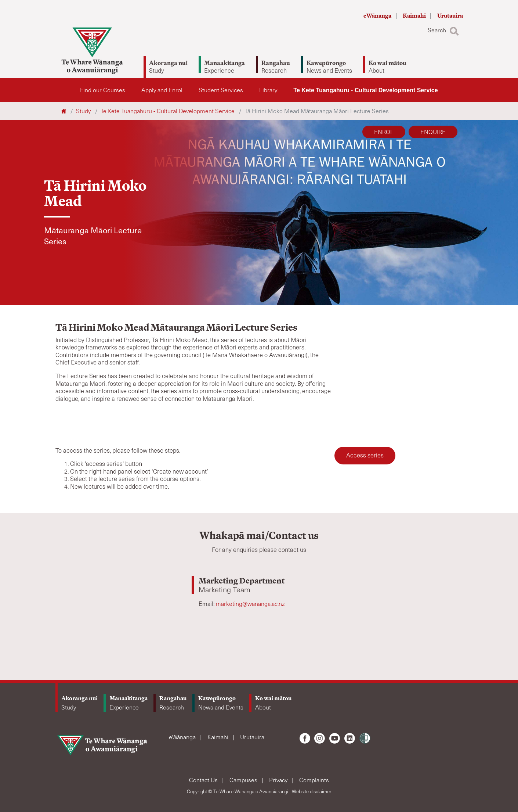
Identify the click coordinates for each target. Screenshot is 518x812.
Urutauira (450, 16)
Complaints (314, 780)
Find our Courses (103, 90)
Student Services (221, 90)
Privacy (279, 780)
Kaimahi (415, 16)
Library (268, 90)
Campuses (244, 780)
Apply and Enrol (162, 90)
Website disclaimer (312, 791)
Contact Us (204, 780)
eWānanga (378, 16)
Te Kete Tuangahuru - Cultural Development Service (365, 90)
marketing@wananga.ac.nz (250, 603)
